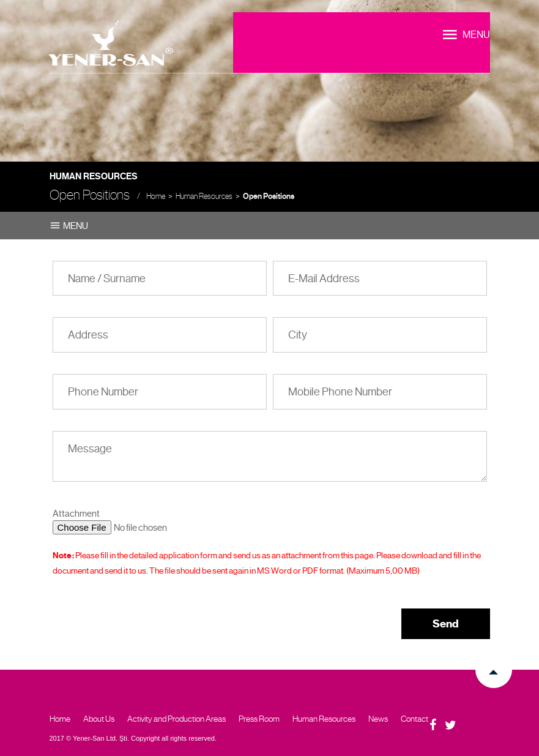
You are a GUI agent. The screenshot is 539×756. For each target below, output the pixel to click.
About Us (99, 719)
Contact (414, 719)
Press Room (259, 719)
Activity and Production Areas (177, 719)
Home (156, 196)
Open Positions (269, 196)
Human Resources (204, 196)
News (378, 719)
